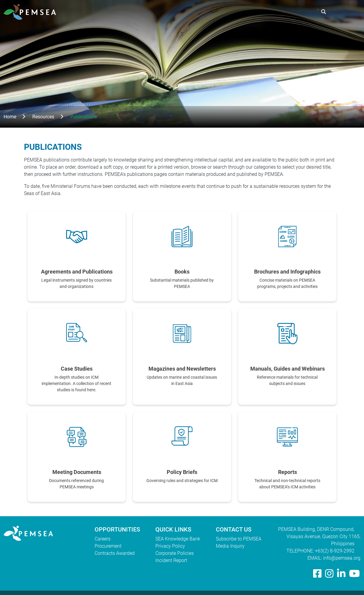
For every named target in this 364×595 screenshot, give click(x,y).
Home (10, 117)
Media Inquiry (230, 546)
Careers (103, 539)
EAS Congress (297, 12)
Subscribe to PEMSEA (239, 539)
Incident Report (171, 560)
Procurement (108, 546)
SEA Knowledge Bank (178, 539)
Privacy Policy (170, 546)
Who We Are (184, 12)
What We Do (222, 12)
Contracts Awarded (115, 553)
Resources (258, 12)
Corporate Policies (175, 553)
